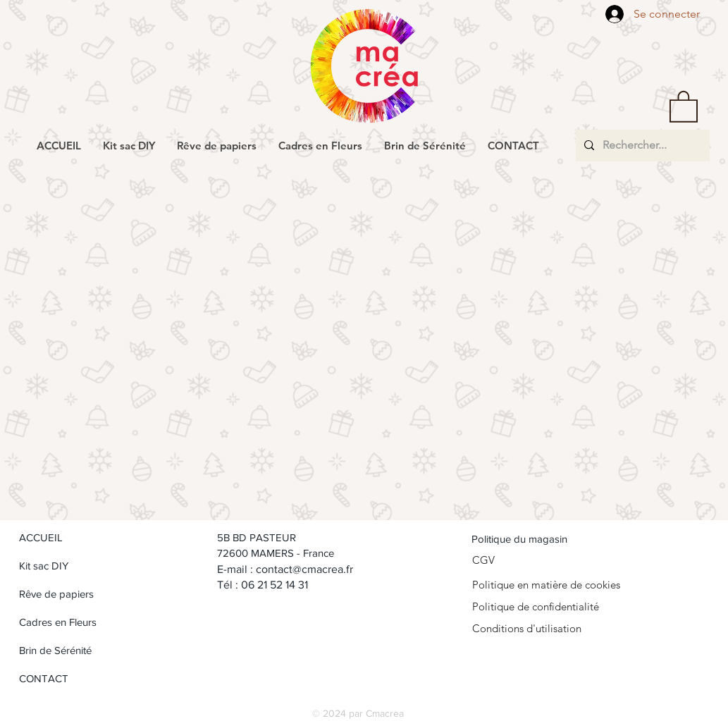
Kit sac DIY (44, 566)
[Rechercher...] (641, 146)
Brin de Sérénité (55, 650)
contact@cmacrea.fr (304, 569)
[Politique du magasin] (543, 538)
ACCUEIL (41, 537)
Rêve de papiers (56, 594)
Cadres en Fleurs (58, 622)
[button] (684, 106)
